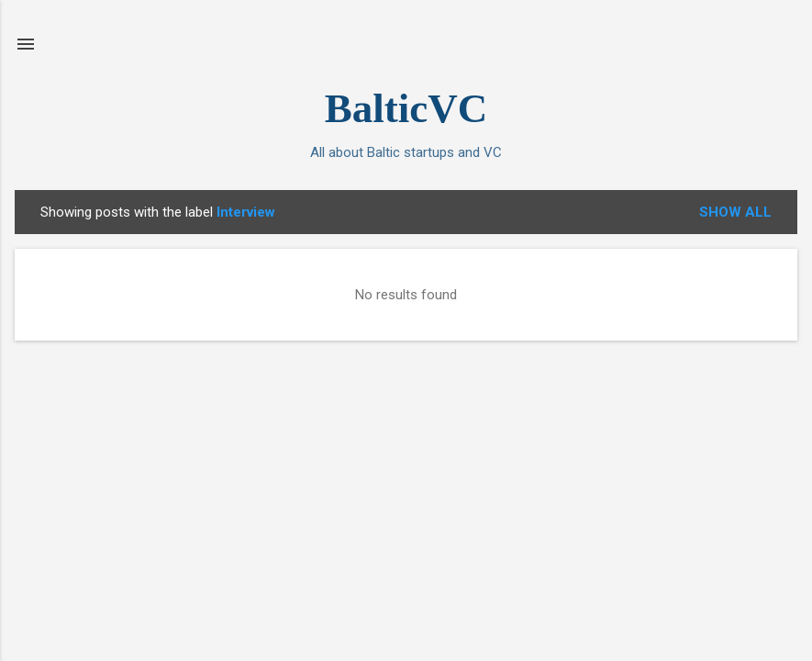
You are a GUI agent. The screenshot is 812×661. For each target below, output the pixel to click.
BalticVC (406, 108)
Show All (735, 212)
